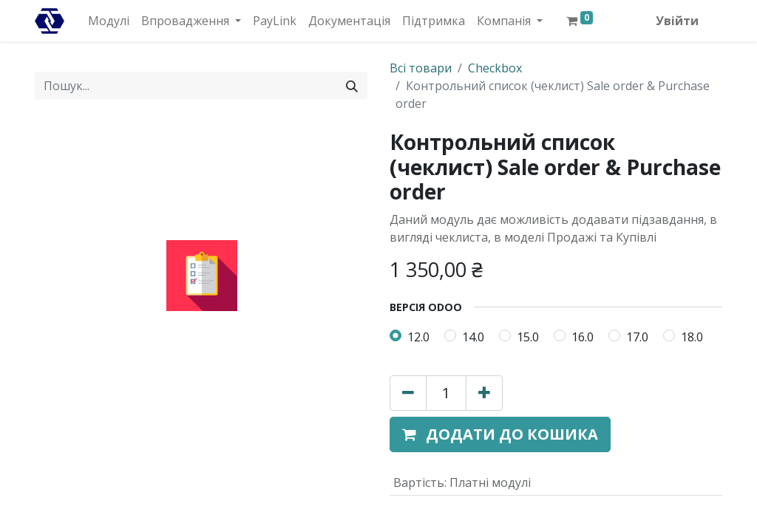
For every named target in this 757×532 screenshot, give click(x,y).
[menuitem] (109, 21)
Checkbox (495, 68)
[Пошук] (352, 86)
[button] (500, 434)
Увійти (677, 21)
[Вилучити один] (408, 393)
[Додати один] (484, 393)
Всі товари (421, 68)
